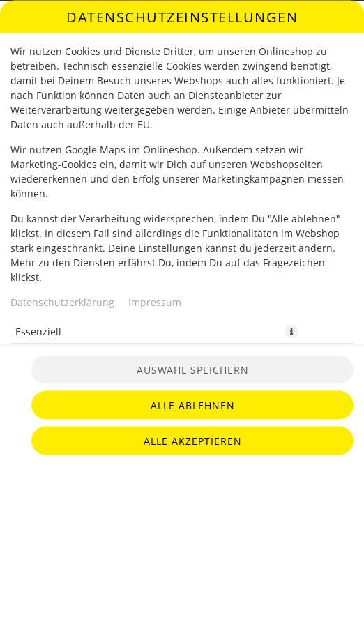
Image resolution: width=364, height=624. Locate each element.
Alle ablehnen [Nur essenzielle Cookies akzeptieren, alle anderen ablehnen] (193, 405)
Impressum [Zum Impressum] (155, 302)
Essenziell (38, 331)
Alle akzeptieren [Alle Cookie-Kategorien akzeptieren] (193, 441)
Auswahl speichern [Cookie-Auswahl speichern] (193, 370)
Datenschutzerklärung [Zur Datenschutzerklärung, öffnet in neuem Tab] (62, 302)
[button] (291, 331)
